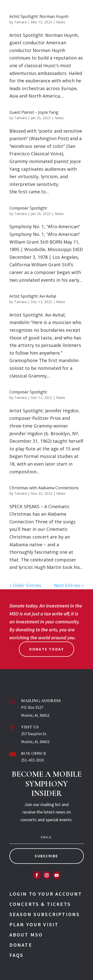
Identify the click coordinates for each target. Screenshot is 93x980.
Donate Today (47, 649)
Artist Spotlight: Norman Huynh (39, 16)
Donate (21, 945)
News (61, 22)
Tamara (20, 22)
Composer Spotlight (28, 208)
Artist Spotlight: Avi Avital (33, 296)
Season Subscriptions (45, 914)
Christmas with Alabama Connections (44, 488)
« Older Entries (25, 585)
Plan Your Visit (34, 924)
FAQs (17, 955)
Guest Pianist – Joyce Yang (34, 112)
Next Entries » (69, 585)
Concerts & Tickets (40, 904)
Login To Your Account (46, 894)
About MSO (26, 935)
